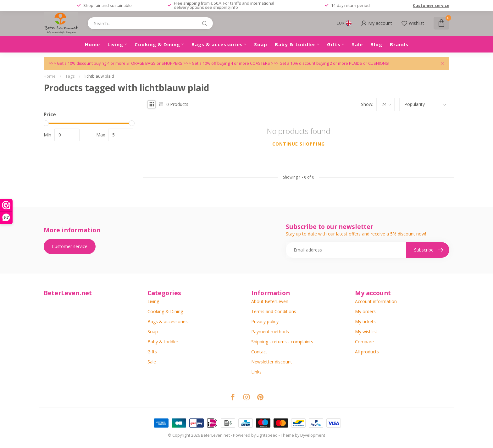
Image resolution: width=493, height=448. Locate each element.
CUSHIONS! (379, 63)
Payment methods (270, 332)
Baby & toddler (295, 44)
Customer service (431, 5)
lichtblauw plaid (99, 76)
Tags (70, 76)
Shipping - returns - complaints (282, 342)
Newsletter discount (272, 362)
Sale (357, 44)
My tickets (365, 321)
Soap (261, 44)
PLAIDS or (359, 63)
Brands (399, 44)
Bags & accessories (217, 44)
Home (92, 44)
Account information (376, 301)
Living (115, 44)
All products (367, 352)
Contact (259, 352)
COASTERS (260, 63)
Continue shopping (299, 144)
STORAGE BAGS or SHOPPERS (155, 63)
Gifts (334, 44)
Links (256, 372)
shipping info (226, 7)
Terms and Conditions (274, 311)
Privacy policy (265, 321)
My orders (365, 311)
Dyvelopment (313, 435)
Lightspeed (267, 435)
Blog (376, 44)
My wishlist (366, 332)
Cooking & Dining (157, 44)
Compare (364, 342)
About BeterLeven (270, 301)
